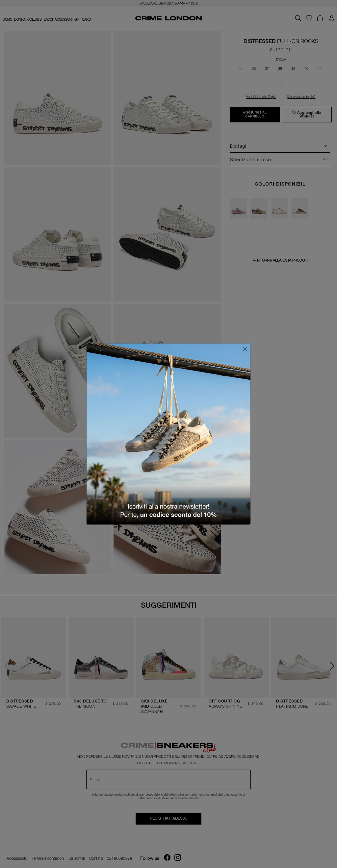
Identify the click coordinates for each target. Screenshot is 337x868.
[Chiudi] (245, 349)
